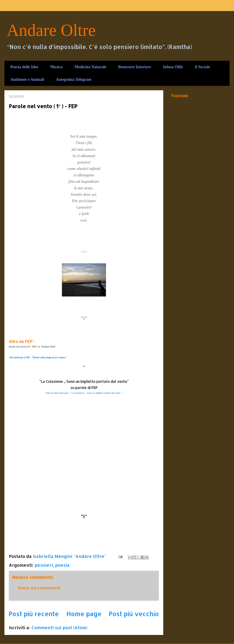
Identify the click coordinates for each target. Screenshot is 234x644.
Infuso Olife (173, 67)
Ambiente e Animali (27, 79)
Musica (56, 67)
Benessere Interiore (135, 67)
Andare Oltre (51, 30)
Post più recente (34, 614)
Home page (84, 614)
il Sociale (203, 67)
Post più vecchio (134, 614)
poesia (62, 565)
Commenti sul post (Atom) (59, 627)
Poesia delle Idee (24, 67)
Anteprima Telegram (74, 79)
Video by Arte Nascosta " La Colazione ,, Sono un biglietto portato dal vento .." (84, 393)
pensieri (44, 565)
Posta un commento (39, 588)
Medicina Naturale (90, 67)
